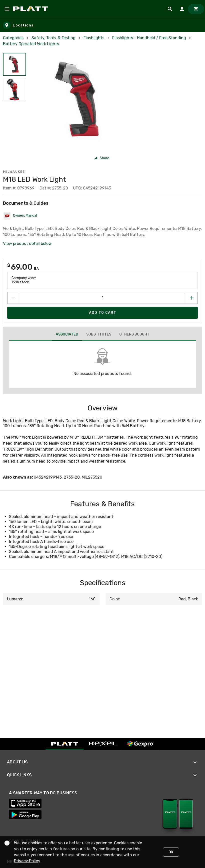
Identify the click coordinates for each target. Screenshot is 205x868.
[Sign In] (182, 9)
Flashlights (94, 38)
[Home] (31, 9)
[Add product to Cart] (102, 313)
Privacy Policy (27, 861)
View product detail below (27, 244)
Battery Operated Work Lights (31, 44)
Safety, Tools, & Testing (53, 38)
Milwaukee (14, 172)
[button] (102, 158)
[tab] (67, 335)
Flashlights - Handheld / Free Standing (149, 38)
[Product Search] (170, 9)
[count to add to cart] (102, 298)
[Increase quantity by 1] (192, 298)
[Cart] (196, 9)
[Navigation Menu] (7, 9)
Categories (13, 38)
